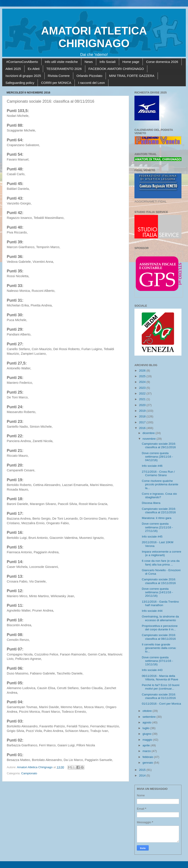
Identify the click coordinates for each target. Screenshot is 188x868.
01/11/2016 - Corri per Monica (161, 704)
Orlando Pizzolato (89, 76)
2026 (143, 371)
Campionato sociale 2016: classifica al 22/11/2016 (159, 511)
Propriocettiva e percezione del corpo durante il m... (160, 628)
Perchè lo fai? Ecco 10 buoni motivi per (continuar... (161, 687)
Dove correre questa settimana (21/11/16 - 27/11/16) (158, 527)
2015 (143, 770)
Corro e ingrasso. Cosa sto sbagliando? (159, 495)
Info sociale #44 (152, 611)
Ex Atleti (34, 69)
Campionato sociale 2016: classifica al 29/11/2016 (159, 445)
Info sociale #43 (152, 670)
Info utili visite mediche (61, 62)
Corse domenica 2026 (162, 62)
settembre (150, 717)
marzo (147, 751)
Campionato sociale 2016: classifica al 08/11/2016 (159, 637)
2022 (143, 393)
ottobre (148, 711)
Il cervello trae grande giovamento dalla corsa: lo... (159, 648)
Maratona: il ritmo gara (157, 518)
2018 (143, 416)
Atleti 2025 (13, 69)
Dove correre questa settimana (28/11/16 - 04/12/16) (158, 457)
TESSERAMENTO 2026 (64, 69)
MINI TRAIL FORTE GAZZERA (132, 76)
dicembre (149, 433)
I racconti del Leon (91, 83)
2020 (143, 405)
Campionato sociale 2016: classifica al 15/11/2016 (159, 581)
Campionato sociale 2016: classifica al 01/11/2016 (159, 696)
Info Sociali (107, 62)
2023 (143, 388)
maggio (148, 740)
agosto (147, 722)
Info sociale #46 (152, 466)
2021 (143, 399)
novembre (150, 439)
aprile (147, 745)
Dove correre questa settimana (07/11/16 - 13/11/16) (158, 661)
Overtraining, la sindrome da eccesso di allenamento (160, 618)
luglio (146, 728)
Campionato (29, 773)
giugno (147, 734)
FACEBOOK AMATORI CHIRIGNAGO (116, 69)
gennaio (148, 763)
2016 (143, 428)
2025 (143, 376)
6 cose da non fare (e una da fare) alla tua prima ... (161, 563)
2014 (143, 775)
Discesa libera (151, 503)
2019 (143, 411)
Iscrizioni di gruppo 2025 (23, 76)
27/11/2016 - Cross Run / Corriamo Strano (158, 473)
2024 (143, 382)
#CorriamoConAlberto (22, 62)
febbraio (148, 757)
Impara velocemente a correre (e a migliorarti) (162, 553)
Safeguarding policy (20, 83)
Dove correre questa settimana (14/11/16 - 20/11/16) (158, 592)
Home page (131, 62)
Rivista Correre (59, 76)
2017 (143, 422)
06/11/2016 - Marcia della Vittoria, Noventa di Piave (160, 678)
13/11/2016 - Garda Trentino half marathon (160, 603)
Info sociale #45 (152, 537)
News (89, 62)
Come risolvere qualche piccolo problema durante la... (160, 484)
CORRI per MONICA (56, 83)
